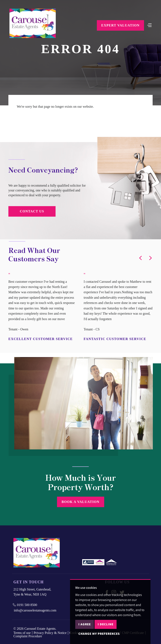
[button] (140, 258)
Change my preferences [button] (99, 634)
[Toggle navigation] (149, 25)
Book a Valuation (81, 502)
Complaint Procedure (28, 636)
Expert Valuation (120, 25)
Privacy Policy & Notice (50, 633)
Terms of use (22, 633)
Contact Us (32, 211)
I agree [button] (85, 624)
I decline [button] (106, 624)
